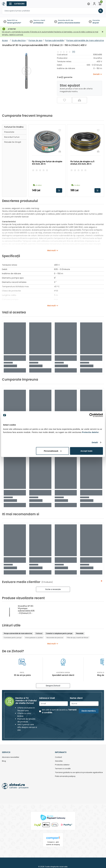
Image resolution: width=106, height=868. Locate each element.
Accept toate (86, 451)
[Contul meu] (94, 4)
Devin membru (89, 711)
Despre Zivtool (53, 686)
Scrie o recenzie (53, 589)
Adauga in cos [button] (59, 190)
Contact (58, 757)
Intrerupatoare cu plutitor (34, 638)
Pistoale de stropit (13, 142)
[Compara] (79, 100)
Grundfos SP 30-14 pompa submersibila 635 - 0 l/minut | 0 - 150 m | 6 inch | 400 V (26, 612)
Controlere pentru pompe (13, 638)
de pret (96, 23)
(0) (74, 52)
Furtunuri (39, 634)
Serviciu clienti (39, 20)
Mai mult (52, 250)
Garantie (96, 20)
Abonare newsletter (11, 757)
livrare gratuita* (14, 23)
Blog (4, 761)
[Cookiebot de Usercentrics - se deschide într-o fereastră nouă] (91, 415)
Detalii (95, 442)
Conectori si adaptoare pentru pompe (59, 634)
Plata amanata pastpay (65, 776)
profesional (38, 23)
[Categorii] (17, 4)
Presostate (9, 132)
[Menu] (89, 4)
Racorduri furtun (12, 137)
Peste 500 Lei (12, 20)
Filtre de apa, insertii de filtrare (78, 638)
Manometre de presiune (55, 638)
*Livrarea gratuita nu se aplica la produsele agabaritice (79, 773)
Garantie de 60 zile (65, 20)
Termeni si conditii (63, 769)
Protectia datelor (62, 765)
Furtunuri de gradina (14, 127)
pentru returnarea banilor (69, 23)
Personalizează (53, 451)
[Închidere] (103, 32)
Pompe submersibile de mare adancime (18, 634)
